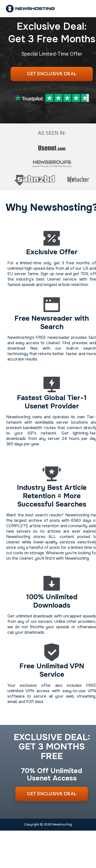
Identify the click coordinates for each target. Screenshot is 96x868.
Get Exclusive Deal (52, 74)
